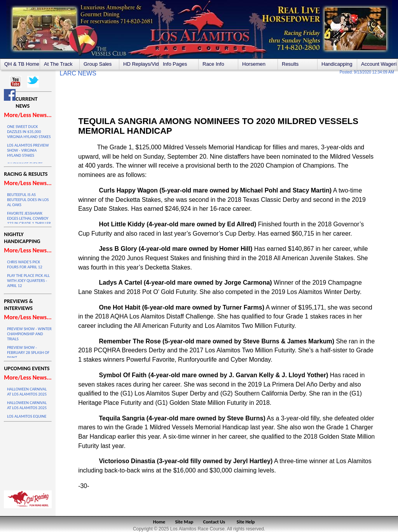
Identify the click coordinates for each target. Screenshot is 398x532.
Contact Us (214, 522)
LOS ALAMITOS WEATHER (28, 454)
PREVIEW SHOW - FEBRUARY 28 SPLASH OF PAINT (28, 353)
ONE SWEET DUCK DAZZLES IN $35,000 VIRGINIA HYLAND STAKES (29, 132)
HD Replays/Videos (141, 64)
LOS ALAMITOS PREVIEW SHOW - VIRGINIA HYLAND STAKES (28, 150)
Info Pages (175, 64)
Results (290, 64)
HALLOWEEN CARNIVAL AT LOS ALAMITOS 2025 (27, 392)
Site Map (184, 522)
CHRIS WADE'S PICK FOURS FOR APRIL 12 (24, 264)
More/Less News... (28, 115)
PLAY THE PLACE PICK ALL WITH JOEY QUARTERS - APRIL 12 (28, 281)
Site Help (246, 522)
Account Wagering (379, 64)
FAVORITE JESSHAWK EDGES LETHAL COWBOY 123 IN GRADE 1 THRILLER (29, 218)
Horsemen (254, 64)
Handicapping (337, 64)
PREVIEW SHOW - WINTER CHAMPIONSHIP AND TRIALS (29, 334)
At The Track (58, 64)
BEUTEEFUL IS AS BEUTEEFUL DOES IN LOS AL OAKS (28, 200)
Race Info (213, 64)
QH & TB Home (22, 64)
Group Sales (98, 64)
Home (159, 522)
